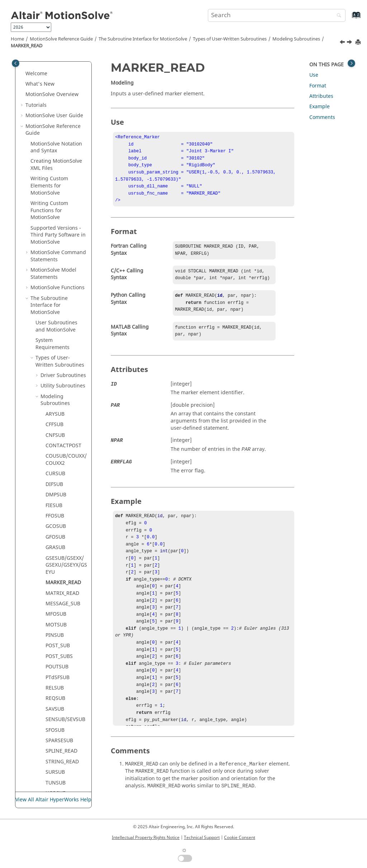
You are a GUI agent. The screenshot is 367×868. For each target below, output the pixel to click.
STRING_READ (62, 659)
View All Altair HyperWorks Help (53, 800)
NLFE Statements (52, 765)
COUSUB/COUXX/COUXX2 (66, 357)
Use (314, 75)
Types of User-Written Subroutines (230, 39)
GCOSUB (56, 424)
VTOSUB (55, 722)
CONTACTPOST (63, 343)
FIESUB (54, 403)
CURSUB (55, 371)
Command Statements (58, 154)
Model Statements (53, 171)
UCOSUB (56, 691)
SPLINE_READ (61, 648)
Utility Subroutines (63, 283)
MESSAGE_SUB (63, 501)
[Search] (337, 16)
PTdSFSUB (58, 575)
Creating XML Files (56, 62)
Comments (322, 117)
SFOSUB (55, 628)
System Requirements (53, 241)
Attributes (321, 96)
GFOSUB (55, 435)
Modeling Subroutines (296, 39)
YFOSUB (55, 733)
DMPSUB (56, 392)
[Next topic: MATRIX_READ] (350, 43)
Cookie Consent (240, 838)
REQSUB (55, 596)
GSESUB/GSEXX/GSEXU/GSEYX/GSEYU (66, 463)
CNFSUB (55, 333)
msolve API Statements (58, 779)
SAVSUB (55, 607)
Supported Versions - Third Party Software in (58, 133)
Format (318, 86)
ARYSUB (55, 312)
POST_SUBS (59, 554)
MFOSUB (56, 512)
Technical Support (202, 838)
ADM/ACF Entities (57, 747)
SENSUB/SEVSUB (65, 617)
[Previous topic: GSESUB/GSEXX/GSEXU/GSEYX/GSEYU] (343, 43)
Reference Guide (61, 39)
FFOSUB (55, 413)
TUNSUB (56, 680)
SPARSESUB (59, 638)
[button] (28, 76)
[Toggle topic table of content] (351, 63)
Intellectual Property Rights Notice (146, 838)
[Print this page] (359, 42)
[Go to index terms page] (349, 18)
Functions (58, 185)
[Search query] (277, 15)
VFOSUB (55, 712)
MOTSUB (56, 522)
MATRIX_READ (62, 491)
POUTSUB (57, 564)
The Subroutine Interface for (143, 39)
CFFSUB (54, 322)
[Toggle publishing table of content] (16, 63)
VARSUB (55, 701)
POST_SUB (58, 543)
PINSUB (55, 533)
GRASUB (55, 445)
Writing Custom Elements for (49, 83)
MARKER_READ (27, 46)
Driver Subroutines (63, 273)
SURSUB (55, 670)
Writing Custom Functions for (49, 108)
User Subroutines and (56, 224)
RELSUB (55, 585)
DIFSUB (54, 382)
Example (320, 107)
